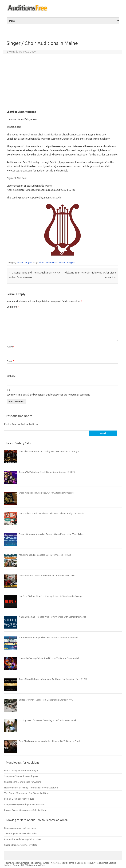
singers (28, 263)
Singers (71, 263)
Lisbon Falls (52, 263)
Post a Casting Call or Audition (21, 424)
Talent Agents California (17, 863)
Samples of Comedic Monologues (21, 776)
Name (11, 347)
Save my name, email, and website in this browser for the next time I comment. (48, 395)
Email (10, 361)
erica (13, 52)
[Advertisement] (62, 82)
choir (42, 263)
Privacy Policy (95, 863)
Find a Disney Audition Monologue (21, 771)
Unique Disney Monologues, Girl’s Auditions (26, 810)
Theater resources (40, 863)
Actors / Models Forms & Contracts (69, 863)
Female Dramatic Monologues (19, 799)
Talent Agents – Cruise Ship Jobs (20, 834)
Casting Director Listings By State (21, 845)
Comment (13, 307)
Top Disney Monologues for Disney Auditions (27, 793)
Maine (20, 263)
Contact (17, 865)
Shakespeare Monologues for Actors (23, 782)
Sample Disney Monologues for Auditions (25, 804)
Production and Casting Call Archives (23, 839)
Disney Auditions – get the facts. (20, 828)
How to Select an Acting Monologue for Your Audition (31, 788)
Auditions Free (38, 865)
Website (11, 376)
